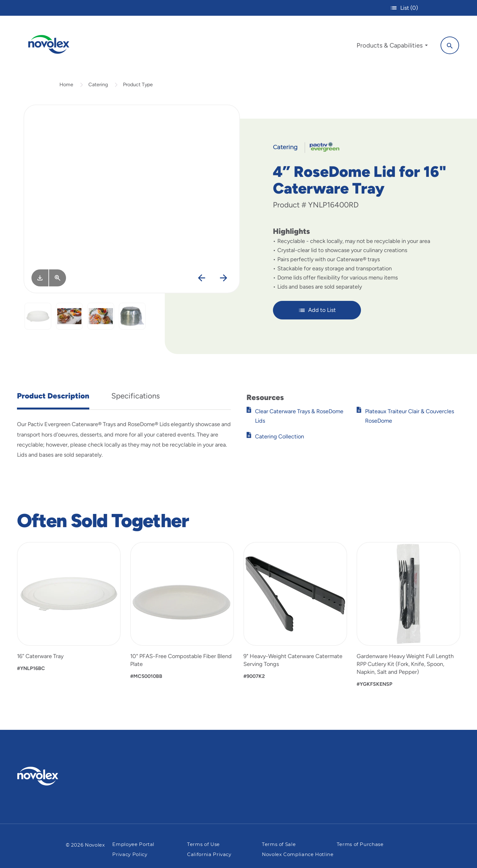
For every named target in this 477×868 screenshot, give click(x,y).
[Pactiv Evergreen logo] (50, 776)
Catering (98, 86)
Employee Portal (133, 845)
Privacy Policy (130, 855)
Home (66, 86)
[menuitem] (391, 47)
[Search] (449, 45)
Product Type (138, 86)
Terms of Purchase (360, 845)
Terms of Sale (279, 845)
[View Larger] (58, 279)
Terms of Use (203, 845)
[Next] (223, 280)
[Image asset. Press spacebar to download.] (40, 279)
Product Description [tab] (53, 397)
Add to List (317, 312)
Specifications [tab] (136, 397)
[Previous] (201, 280)
